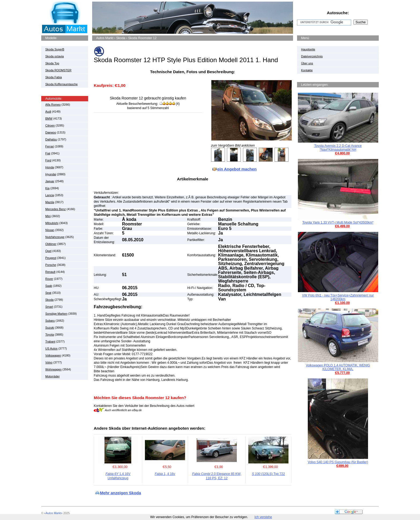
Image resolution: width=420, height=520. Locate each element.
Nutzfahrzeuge (55, 237)
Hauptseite (308, 49)
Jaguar (50, 181)
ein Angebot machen (237, 169)
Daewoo (51, 132)
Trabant (50, 341)
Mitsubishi (52, 223)
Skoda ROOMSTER (58, 70)
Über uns (307, 63)
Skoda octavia (55, 56)
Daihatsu (51, 139)
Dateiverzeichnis (312, 56)
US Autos (51, 348)
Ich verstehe (263, 517)
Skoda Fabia (54, 77)
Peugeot (51, 258)
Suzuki (50, 328)
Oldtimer (51, 244)
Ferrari (50, 146)
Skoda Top (52, 63)
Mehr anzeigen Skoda (120, 493)
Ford (48, 160)
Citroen (50, 125)
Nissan (50, 230)
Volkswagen (53, 355)
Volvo (49, 362)
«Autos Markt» (53, 513)
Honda (50, 167)
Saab (49, 286)
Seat (48, 293)
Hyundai (51, 174)
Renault (50, 272)
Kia (47, 188)
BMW (49, 118)
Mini (48, 216)
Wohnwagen (53, 369)
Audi (48, 112)
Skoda (49, 300)
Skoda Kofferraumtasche (61, 84)
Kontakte (307, 70)
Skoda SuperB (55, 49)
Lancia (50, 195)
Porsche (51, 265)
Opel (48, 251)
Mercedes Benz (55, 209)
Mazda (50, 202)
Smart (49, 307)
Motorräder (52, 376)
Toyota (50, 335)
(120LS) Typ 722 (268, 474)
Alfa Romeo (53, 105)
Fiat (48, 153)
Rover (49, 279)
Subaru (50, 321)
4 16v (165, 474)
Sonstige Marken (56, 314)
